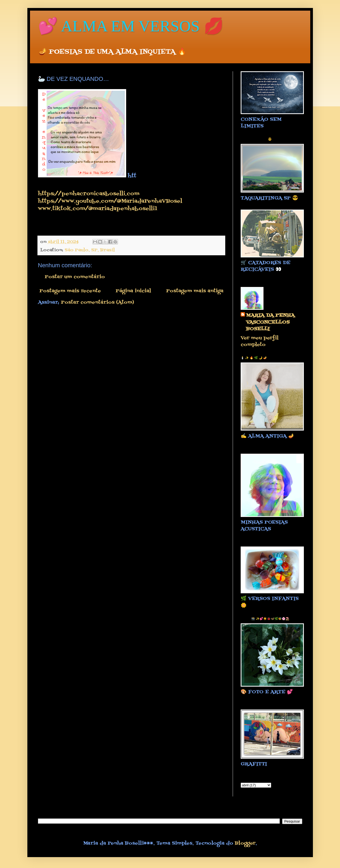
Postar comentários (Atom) (97, 302)
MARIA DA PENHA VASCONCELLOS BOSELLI (270, 322)
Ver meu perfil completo (260, 341)
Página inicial (133, 291)
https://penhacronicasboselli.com (89, 194)
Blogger (245, 843)
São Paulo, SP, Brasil (90, 250)
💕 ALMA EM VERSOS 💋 (131, 26)
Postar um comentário (75, 277)
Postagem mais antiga (195, 291)
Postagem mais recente (70, 291)
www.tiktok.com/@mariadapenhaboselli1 (98, 208)
